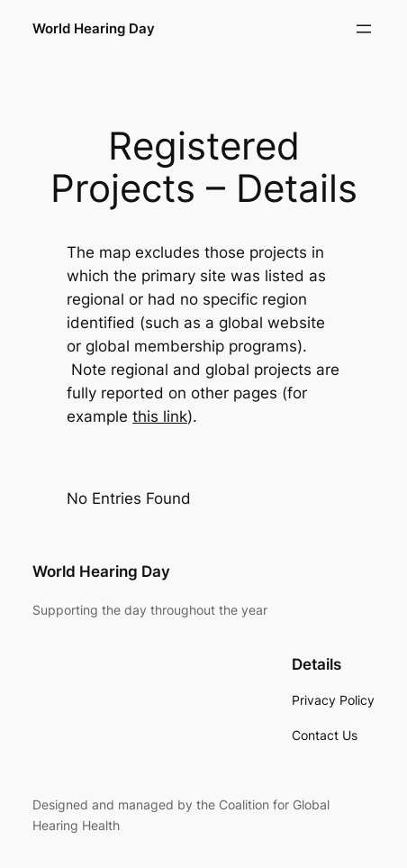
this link (160, 416)
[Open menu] (364, 29)
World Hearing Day (94, 29)
